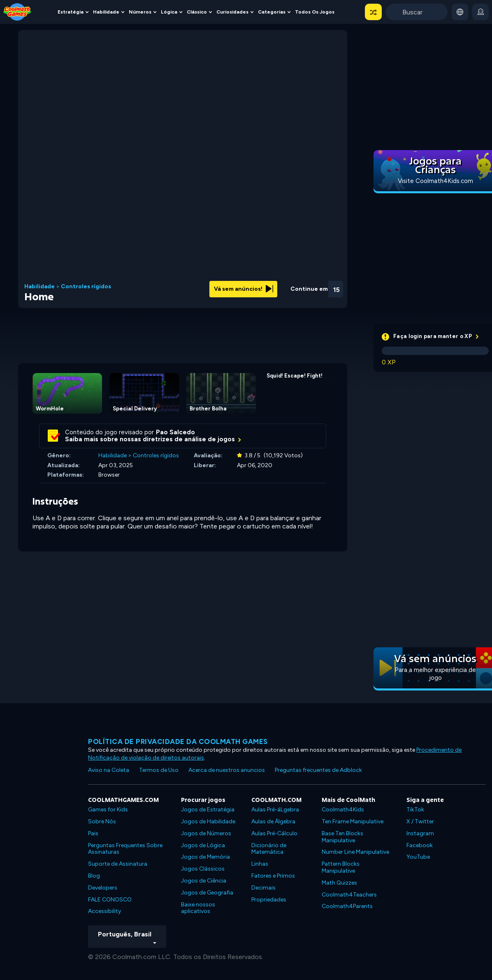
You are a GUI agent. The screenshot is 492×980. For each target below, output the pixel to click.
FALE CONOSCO (110, 900)
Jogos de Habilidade (208, 821)
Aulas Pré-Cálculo (274, 833)
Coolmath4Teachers (349, 895)
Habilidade (106, 12)
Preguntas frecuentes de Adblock (318, 770)
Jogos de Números (206, 833)
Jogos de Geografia (207, 893)
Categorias (272, 12)
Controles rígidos (86, 287)
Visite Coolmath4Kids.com (435, 181)
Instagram (420, 833)
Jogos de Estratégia (208, 810)
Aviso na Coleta (109, 770)
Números (140, 12)
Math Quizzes (339, 883)
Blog (94, 876)
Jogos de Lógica (203, 845)
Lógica (169, 12)
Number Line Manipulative (355, 852)
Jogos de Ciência (204, 881)
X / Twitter (420, 821)
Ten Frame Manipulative (353, 821)
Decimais (263, 888)
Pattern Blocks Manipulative (341, 867)
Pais (93, 833)
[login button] (480, 12)
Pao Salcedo (175, 432)
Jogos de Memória (205, 857)
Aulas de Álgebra (273, 821)
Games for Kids (108, 810)
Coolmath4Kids (343, 810)
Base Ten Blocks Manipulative (342, 837)
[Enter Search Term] (417, 12)
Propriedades (269, 900)
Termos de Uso (159, 770)
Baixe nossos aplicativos (198, 908)
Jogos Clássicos (203, 869)
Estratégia (71, 12)
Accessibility (104, 911)
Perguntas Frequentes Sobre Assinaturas (125, 849)
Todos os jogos (315, 12)
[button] (373, 12)
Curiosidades (232, 12)
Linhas (260, 864)
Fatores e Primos (273, 876)
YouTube (418, 857)
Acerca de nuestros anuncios (227, 770)
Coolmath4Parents (347, 906)
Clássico (197, 12)
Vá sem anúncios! (244, 289)
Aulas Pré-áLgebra (275, 810)
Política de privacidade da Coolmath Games (178, 741)
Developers (103, 888)
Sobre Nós (102, 821)
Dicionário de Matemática (269, 849)
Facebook (420, 845)
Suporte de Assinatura (118, 864)
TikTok (415, 810)
